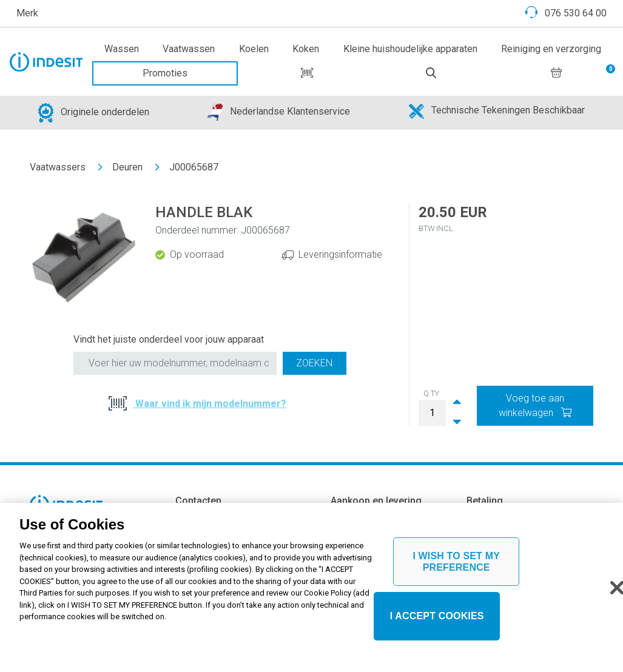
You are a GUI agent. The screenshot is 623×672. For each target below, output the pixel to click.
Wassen (122, 49)
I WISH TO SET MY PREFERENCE (456, 571)
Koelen (254, 49)
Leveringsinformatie (340, 254)
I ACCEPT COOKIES (437, 626)
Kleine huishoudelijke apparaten (410, 49)
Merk (27, 13)
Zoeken (314, 363)
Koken (306, 49)
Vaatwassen (189, 49)
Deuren (127, 167)
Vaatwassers (58, 167)
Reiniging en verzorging (551, 49)
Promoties (165, 73)
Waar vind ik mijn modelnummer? (210, 404)
